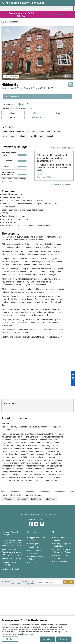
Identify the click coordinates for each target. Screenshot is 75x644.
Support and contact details (37, 539)
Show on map (37, 117)
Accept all (47, 639)
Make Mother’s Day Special (62, 557)
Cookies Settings (10, 639)
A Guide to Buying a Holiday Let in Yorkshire (63, 551)
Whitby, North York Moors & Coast (29, 88)
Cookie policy (34, 547)
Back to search (12, 22)
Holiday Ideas (60, 14)
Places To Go (47, 14)
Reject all (64, 639)
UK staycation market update (63, 539)
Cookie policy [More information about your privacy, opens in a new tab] (28, 634)
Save (71, 85)
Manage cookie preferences (35, 552)
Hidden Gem (11, 85)
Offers (70, 14)
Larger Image (11, 77)
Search (70, 582)
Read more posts (61, 561)
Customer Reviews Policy (36, 558)
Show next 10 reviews (61, 184)
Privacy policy (34, 544)
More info (33, 563)
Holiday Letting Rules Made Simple (63, 545)
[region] (37, 630)
